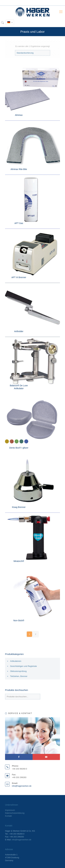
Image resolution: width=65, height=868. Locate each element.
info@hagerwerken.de (22, 786)
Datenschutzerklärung (15, 813)
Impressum (10, 810)
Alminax (19, 115)
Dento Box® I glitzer (19, 448)
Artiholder (19, 331)
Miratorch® (19, 561)
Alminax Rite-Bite (19, 169)
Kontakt (8, 816)
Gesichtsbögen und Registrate (23, 666)
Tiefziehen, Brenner (19, 676)
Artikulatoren (16, 661)
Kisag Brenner (19, 507)
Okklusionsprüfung (18, 671)
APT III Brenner (19, 277)
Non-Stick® (19, 620)
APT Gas (19, 223)
